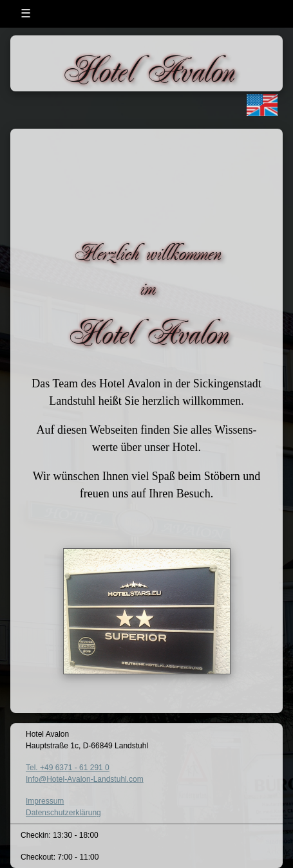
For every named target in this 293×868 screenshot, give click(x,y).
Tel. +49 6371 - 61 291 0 (68, 768)
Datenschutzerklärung (63, 813)
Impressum (45, 801)
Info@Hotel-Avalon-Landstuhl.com (85, 779)
